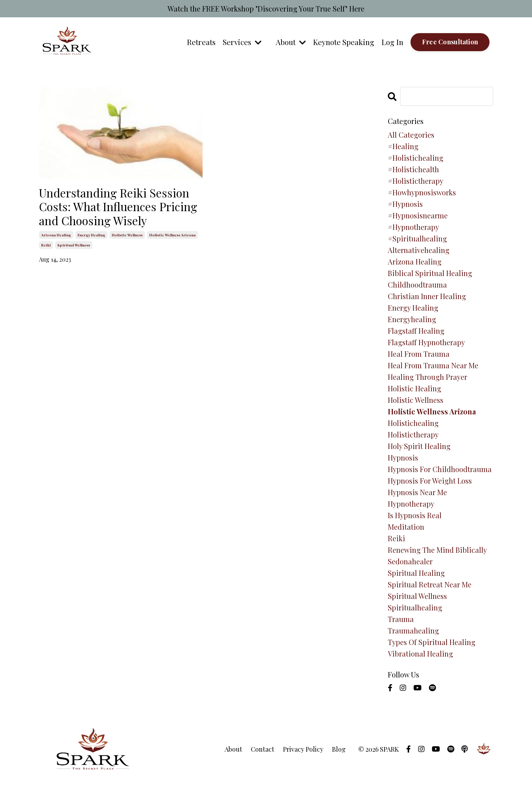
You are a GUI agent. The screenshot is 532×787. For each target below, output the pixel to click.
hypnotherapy (411, 504)
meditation (406, 527)
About (290, 42)
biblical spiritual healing (430, 273)
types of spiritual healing (432, 642)
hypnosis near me (417, 492)
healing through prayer (427, 377)
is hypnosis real (415, 515)
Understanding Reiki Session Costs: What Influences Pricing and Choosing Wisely (118, 207)
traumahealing (413, 630)
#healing (403, 146)
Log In (392, 42)
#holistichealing (416, 158)
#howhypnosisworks (422, 192)
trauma (401, 619)
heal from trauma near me (433, 365)
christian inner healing (427, 296)
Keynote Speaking (343, 42)
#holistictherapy (416, 181)
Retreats (200, 42)
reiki (46, 245)
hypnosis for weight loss (430, 481)
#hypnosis (405, 204)
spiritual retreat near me (430, 584)
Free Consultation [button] (450, 42)
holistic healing (414, 388)
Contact (263, 749)
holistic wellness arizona (172, 235)
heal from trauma (419, 354)
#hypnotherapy (413, 227)
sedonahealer (410, 561)
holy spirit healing (419, 446)
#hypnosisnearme (418, 215)
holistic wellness (127, 235)
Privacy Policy (303, 749)
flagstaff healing (416, 331)
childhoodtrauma (417, 284)
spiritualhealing (415, 607)
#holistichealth (413, 169)
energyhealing (412, 319)
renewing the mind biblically (437, 550)
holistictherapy (413, 434)
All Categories (411, 135)
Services (241, 42)
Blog (339, 749)
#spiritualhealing (417, 238)
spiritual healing (416, 573)
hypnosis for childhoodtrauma (440, 469)
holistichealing (413, 423)
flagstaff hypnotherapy (426, 342)
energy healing (91, 235)
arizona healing (56, 235)
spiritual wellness (74, 245)
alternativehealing (419, 250)
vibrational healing (420, 653)
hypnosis (403, 457)
